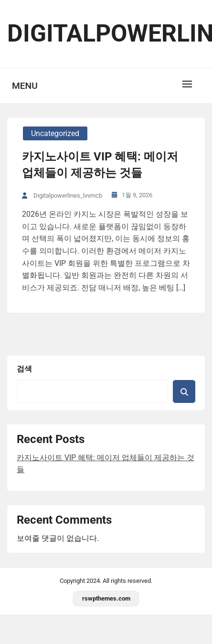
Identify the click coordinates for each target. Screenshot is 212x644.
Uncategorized (55, 133)
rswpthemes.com (106, 598)
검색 (24, 369)
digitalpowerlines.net (106, 33)
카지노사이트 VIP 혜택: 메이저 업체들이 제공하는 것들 (100, 165)
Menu (25, 86)
